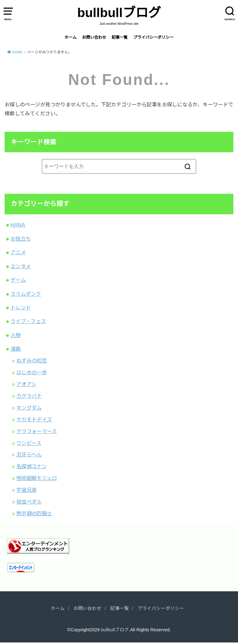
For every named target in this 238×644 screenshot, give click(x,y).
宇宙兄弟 (27, 490)
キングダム (29, 408)
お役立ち (21, 239)
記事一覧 (120, 37)
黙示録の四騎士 (34, 513)
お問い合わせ (94, 37)
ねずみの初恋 (32, 361)
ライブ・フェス (28, 321)
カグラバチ (29, 396)
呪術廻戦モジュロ (37, 478)
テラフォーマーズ (37, 431)
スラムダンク (26, 294)
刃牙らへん (29, 455)
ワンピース (29, 443)
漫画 (16, 349)
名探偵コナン (32, 466)
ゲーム (18, 280)
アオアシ (26, 384)
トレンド (21, 308)
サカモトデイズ (34, 420)
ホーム (71, 37)
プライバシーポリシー (153, 37)
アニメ (18, 252)
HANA (18, 225)
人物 (16, 335)
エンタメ (21, 266)
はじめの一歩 (32, 372)
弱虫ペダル (29, 502)
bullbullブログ (119, 13)
